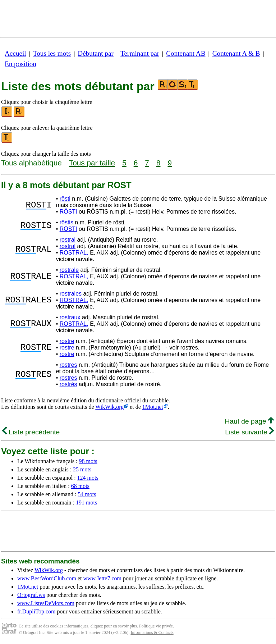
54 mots (87, 494)
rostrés (68, 384)
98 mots (88, 461)
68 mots (80, 486)
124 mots (88, 478)
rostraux (70, 317)
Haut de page (249, 421)
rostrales (71, 294)
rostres (68, 365)
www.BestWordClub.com (47, 578)
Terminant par (140, 53)
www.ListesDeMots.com (46, 603)
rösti (65, 199)
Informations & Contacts (152, 632)
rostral (68, 240)
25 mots (82, 469)
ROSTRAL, (74, 253)
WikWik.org (109, 407)
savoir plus (128, 626)
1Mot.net (153, 407)
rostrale (69, 270)
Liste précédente (31, 432)
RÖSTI (68, 212)
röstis (66, 222)
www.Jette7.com (102, 578)
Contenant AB (186, 53)
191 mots (86, 503)
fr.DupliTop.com (36, 611)
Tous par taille (92, 163)
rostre (67, 341)
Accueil (15, 53)
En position (20, 64)
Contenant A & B (236, 53)
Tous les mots (52, 53)
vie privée (164, 626)
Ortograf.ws (31, 595)
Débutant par (96, 53)
